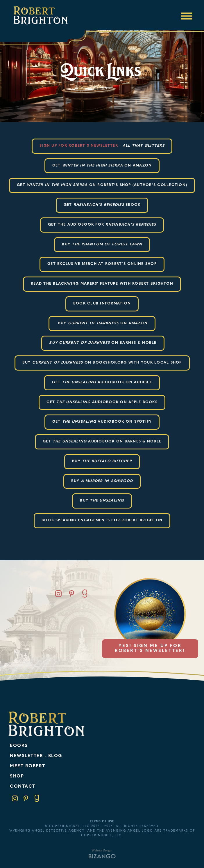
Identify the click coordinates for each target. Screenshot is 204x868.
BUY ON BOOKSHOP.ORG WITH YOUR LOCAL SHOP (102, 363)
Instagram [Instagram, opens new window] (59, 594)
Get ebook (102, 205)
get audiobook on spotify (102, 422)
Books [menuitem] (19, 746)
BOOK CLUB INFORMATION (102, 304)
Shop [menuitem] (17, 776)
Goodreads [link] (37, 798)
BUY (102, 245)
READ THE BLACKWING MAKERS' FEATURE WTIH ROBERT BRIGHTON (102, 284)
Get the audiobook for (102, 225)
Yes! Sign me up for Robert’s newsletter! (150, 649)
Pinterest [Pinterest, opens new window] (72, 594)
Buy (102, 461)
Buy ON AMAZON (102, 323)
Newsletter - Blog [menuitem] (36, 756)
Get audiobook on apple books (102, 402)
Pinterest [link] (26, 798)
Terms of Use (102, 822)
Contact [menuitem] (23, 787)
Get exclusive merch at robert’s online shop (102, 264)
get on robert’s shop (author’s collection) (102, 185)
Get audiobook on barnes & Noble (102, 442)
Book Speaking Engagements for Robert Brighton (102, 520)
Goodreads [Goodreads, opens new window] (85, 594)
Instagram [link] (15, 798)
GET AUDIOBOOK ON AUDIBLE (102, 382)
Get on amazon (102, 166)
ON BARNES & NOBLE (103, 343)
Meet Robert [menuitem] (28, 766)
